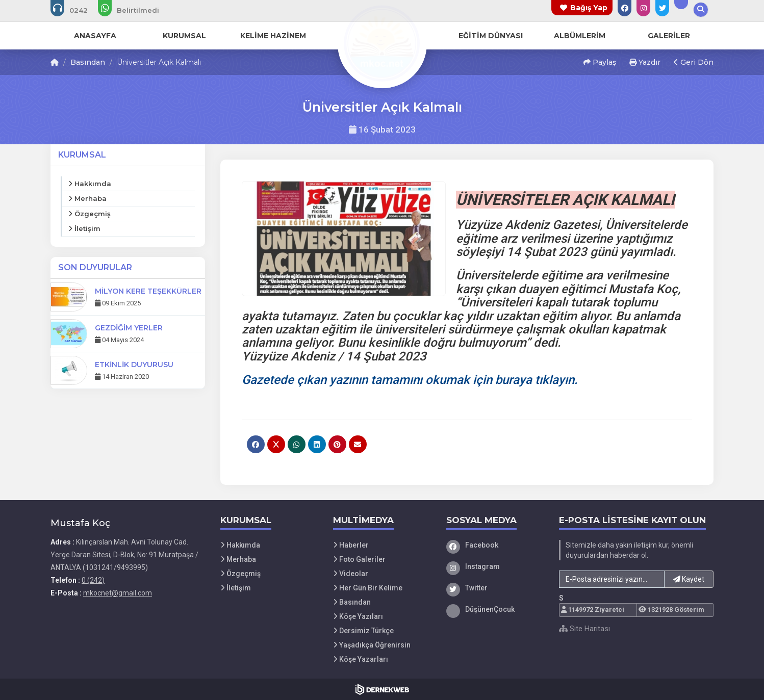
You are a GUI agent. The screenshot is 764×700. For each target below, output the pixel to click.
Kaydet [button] (689, 579)
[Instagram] (495, 566)
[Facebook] (495, 545)
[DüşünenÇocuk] (495, 609)
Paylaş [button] (600, 62)
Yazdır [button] (645, 62)
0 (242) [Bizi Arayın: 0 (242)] (93, 580)
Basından (88, 62)
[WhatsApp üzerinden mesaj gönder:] (135, 10)
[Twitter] (495, 588)
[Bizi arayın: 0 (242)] (76, 10)
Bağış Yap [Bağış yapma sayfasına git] (589, 8)
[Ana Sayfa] (382, 43)
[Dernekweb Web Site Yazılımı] (382, 689)
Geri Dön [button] (694, 62)
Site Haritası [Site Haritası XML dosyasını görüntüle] (584, 629)
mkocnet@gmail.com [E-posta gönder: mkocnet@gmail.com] (118, 593)
